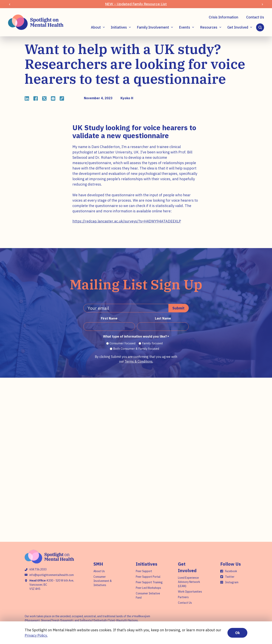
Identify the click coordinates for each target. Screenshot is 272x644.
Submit (178, 308)
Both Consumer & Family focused (136, 349)
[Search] (260, 27)
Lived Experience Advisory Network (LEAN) (189, 582)
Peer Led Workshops (148, 588)
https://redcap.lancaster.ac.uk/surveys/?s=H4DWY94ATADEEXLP (127, 221)
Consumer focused (122, 343)
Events (185, 27)
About (96, 27)
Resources (209, 27)
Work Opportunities (190, 592)
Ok (238, 633)
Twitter (230, 577)
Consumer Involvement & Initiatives (103, 581)
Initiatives (119, 27)
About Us (99, 571)
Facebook (231, 571)
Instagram (232, 582)
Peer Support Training (149, 582)
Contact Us (255, 17)
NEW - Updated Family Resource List (136, 4)
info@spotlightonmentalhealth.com (52, 575)
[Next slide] (262, 4)
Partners (183, 597)
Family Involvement (153, 27)
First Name (109, 318)
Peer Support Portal (148, 577)
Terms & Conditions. (139, 361)
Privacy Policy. (36, 635)
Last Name (163, 318)
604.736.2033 (38, 569)
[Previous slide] (10, 4)
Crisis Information (223, 17)
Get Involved (238, 27)
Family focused (152, 343)
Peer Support (144, 571)
